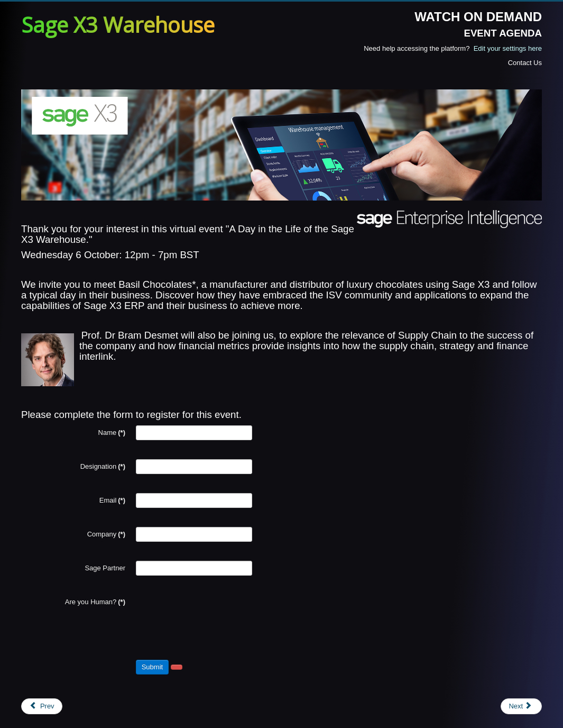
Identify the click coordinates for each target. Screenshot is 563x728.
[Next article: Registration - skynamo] (521, 706)
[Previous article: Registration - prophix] (42, 706)
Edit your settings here (508, 48)
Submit (152, 667)
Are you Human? (95, 602)
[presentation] (216, 615)
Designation (103, 466)
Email (112, 500)
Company (106, 534)
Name (112, 433)
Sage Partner (105, 568)
